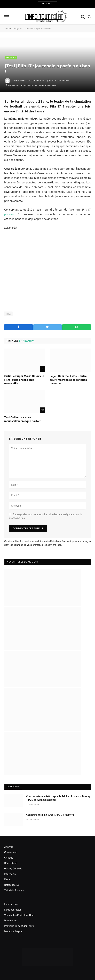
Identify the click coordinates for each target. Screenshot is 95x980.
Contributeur (19, 81)
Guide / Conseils (13, 869)
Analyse (9, 847)
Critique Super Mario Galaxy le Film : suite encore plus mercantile (24, 380)
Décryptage (11, 863)
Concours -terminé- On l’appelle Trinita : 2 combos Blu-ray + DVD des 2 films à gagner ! (58, 798)
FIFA (8, 314)
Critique (9, 858)
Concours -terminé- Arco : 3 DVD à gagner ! (50, 815)
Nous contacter (13, 910)
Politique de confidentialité (19, 926)
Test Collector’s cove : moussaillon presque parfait (22, 419)
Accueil (8, 29)
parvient (9, 214)
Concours (13, 787)
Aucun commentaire (58, 81)
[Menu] (6, 17)
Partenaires (11, 921)
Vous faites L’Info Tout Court (20, 915)
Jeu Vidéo (11, 58)
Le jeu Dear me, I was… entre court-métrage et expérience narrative (68, 380)
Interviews (10, 874)
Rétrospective (12, 885)
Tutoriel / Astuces (14, 890)
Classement (11, 852)
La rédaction (11, 904)
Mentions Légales (14, 931)
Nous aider (47, 4)
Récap (8, 879)
